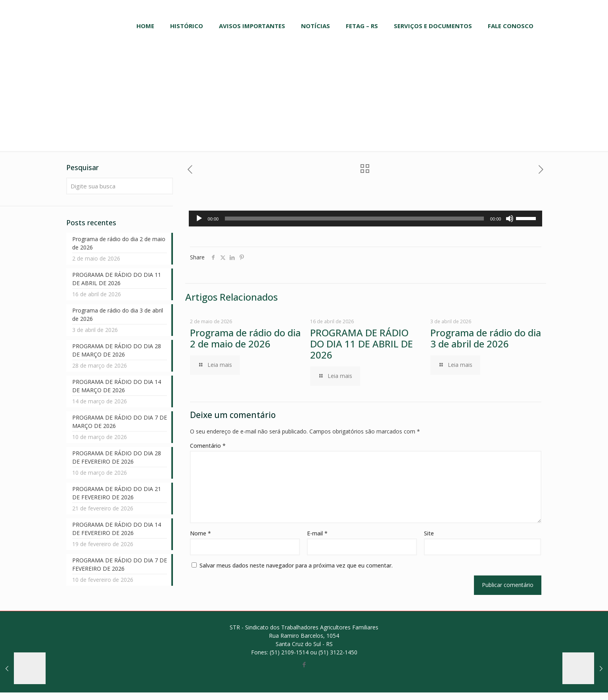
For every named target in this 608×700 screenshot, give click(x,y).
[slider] (354, 219)
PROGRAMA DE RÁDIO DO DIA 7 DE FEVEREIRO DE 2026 (120, 564)
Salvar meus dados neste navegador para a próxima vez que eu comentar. (296, 565)
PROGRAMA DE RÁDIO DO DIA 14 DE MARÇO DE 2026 (117, 386)
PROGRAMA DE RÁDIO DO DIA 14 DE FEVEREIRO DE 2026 (117, 529)
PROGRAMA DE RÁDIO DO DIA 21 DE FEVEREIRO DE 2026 (117, 493)
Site (429, 533)
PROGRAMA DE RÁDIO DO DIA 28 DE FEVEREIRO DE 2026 (117, 457)
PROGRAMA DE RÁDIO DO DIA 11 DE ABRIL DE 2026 (362, 344)
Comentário (208, 446)
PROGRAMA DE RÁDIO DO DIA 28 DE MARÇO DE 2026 (117, 350)
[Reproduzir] (199, 219)
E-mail (317, 533)
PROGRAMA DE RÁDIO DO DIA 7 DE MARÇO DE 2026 (120, 422)
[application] (366, 219)
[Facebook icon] (304, 664)
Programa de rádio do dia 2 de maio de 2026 (245, 338)
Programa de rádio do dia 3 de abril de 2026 (486, 338)
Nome (200, 533)
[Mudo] (510, 219)
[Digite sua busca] (120, 186)
